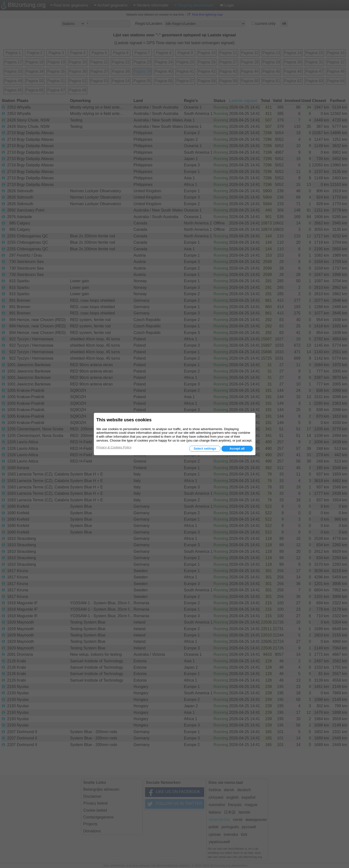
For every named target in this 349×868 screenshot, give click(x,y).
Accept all (237, 449)
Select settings (205, 449)
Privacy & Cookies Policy (114, 447)
